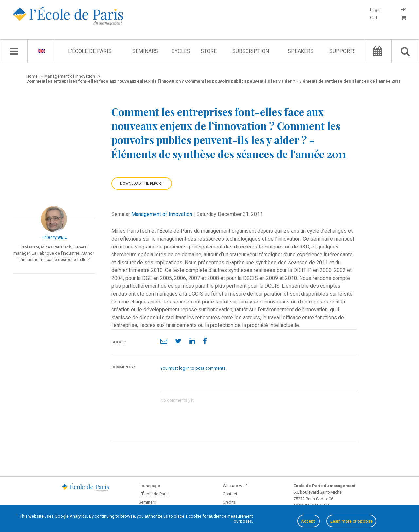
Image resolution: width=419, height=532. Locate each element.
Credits (229, 502)
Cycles (181, 51)
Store (209, 51)
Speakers (301, 51)
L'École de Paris (90, 51)
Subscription (251, 51)
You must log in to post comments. (193, 368)
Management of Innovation (162, 214)
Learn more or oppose (351, 521)
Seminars (145, 51)
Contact (230, 494)
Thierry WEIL (54, 237)
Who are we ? (235, 486)
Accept (309, 521)
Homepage (149, 486)
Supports (343, 51)
